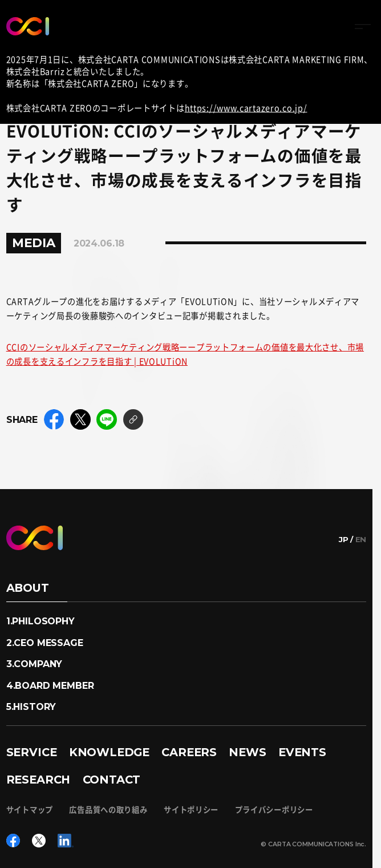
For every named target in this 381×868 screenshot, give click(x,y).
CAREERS (189, 752)
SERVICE (32, 752)
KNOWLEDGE (109, 752)
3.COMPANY (35, 664)
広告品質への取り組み (108, 810)
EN (361, 540)
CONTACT (112, 780)
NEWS (247, 752)
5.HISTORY (31, 706)
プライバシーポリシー (274, 810)
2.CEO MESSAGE (45, 643)
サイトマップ (30, 810)
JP (344, 540)
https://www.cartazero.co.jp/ (246, 108)
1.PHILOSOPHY (40, 621)
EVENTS (302, 752)
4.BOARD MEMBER (50, 685)
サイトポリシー (191, 810)
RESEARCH (38, 780)
